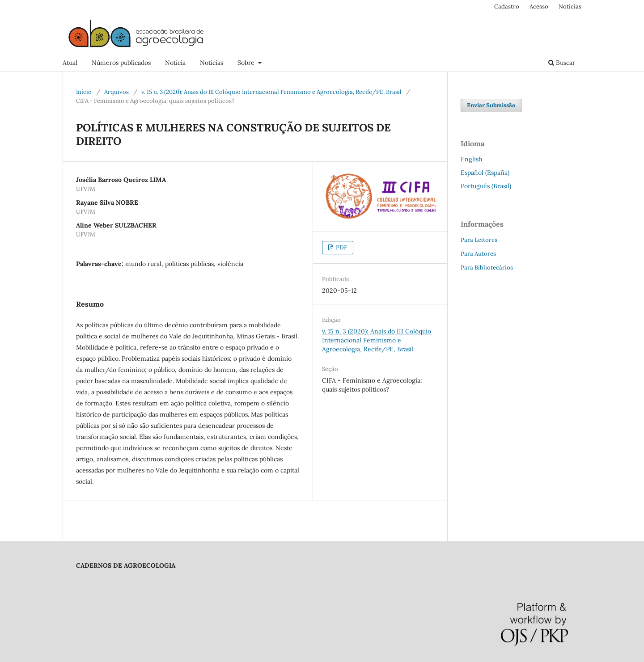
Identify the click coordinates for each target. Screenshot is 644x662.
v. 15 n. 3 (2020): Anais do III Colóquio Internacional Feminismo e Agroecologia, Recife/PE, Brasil (271, 92)
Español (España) (485, 173)
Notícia (175, 63)
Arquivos (117, 92)
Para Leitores (479, 240)
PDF (341, 247)
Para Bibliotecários (487, 268)
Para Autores (478, 254)
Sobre (247, 63)
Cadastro (507, 6)
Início (84, 92)
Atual (70, 63)
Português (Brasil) (486, 186)
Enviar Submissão (491, 105)
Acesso (539, 6)
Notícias (212, 63)
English (471, 159)
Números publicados (121, 63)
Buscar (562, 63)
